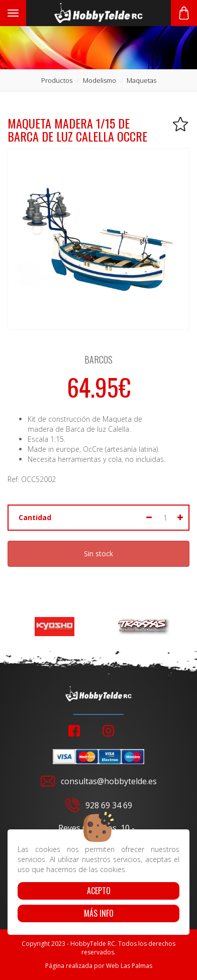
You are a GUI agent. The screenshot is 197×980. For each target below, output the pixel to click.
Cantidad (35, 517)
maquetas (141, 80)
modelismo (100, 80)
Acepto (99, 891)
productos (57, 80)
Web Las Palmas (129, 966)
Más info (99, 913)
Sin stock (98, 554)
